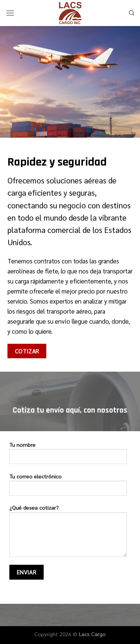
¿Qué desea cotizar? (68, 533)
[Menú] (10, 13)
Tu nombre (68, 456)
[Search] (132, 13)
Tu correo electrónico (68, 487)
